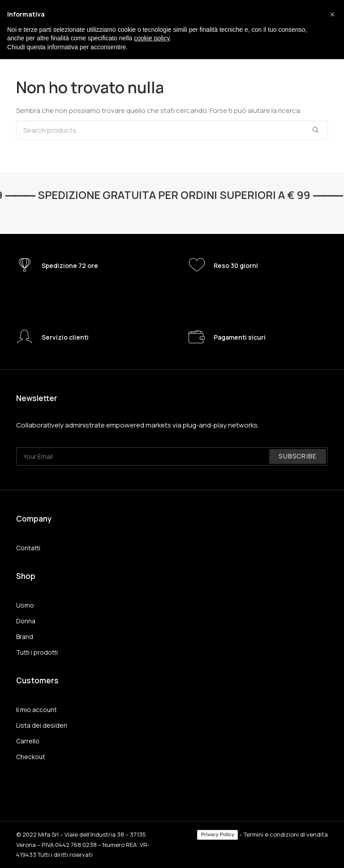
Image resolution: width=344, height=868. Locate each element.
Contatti (28, 548)
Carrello (28, 741)
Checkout (31, 757)
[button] (332, 14)
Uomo (25, 605)
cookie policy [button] (152, 38)
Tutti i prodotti (37, 652)
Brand (25, 637)
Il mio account (37, 710)
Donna (26, 621)
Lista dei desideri (42, 725)
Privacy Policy (217, 834)
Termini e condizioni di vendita (286, 834)
